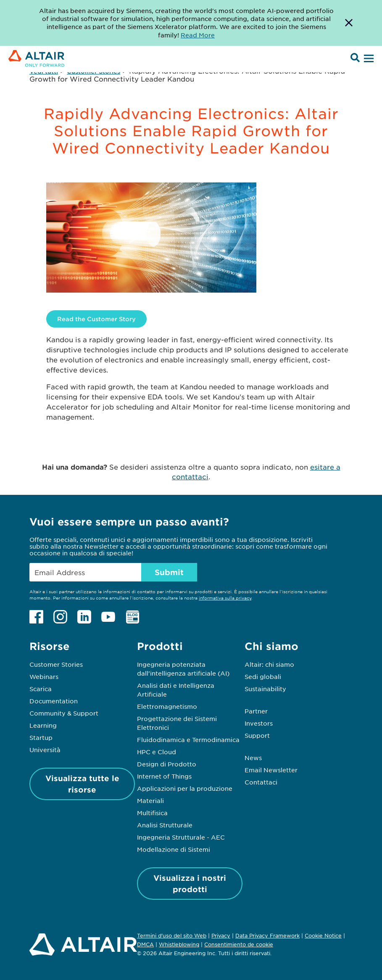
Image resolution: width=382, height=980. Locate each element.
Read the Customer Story (96, 319)
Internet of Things (164, 776)
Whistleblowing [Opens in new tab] (179, 944)
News (253, 758)
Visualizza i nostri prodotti (190, 884)
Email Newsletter (271, 770)
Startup (41, 737)
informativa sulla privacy (225, 598)
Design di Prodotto (167, 764)
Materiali (150, 800)
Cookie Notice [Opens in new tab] (323, 935)
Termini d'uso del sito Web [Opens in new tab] (172, 935)
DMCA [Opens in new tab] (145, 944)
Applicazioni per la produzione (185, 788)
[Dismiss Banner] (349, 23)
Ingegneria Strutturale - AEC (181, 837)
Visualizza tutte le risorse (82, 784)
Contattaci (261, 782)
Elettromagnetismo (167, 706)
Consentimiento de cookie (239, 945)
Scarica (41, 689)
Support (257, 735)
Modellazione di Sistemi (174, 849)
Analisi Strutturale (165, 825)
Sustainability (265, 689)
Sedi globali (263, 676)
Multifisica (152, 813)
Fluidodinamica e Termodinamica (188, 740)
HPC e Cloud (157, 752)
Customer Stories (56, 664)
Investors (259, 723)
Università (45, 750)
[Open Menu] (368, 59)
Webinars (44, 676)
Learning (43, 725)
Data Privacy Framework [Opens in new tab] (267, 935)
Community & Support (64, 713)
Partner (256, 711)
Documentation (54, 701)
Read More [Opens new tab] (198, 35)
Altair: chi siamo (269, 664)
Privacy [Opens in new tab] (221, 935)
